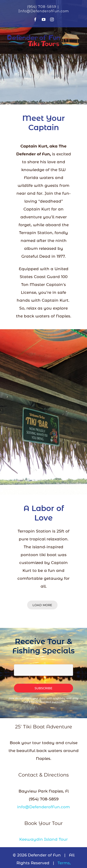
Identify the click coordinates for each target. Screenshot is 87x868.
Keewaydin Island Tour (43, 839)
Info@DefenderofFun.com (44, 11)
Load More (42, 605)
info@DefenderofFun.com (43, 807)
